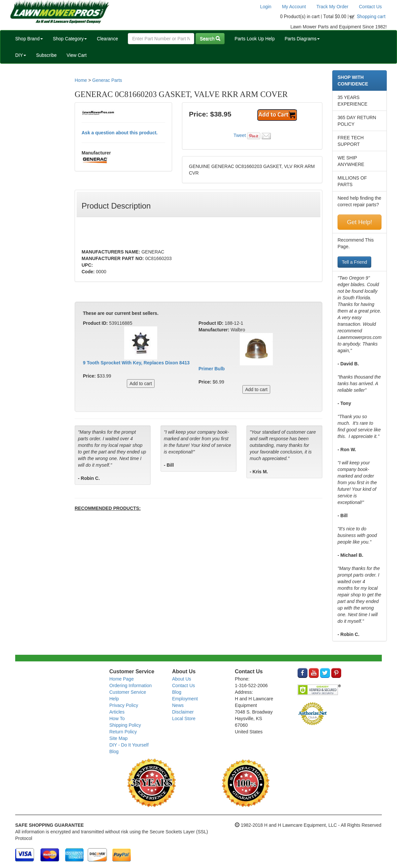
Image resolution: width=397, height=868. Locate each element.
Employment (185, 699)
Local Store (184, 718)
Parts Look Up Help (254, 39)
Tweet (240, 135)
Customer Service (128, 692)
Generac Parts (107, 80)
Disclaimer (183, 712)
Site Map (118, 738)
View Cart (77, 55)
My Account (294, 7)
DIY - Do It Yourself (129, 745)
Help (114, 699)
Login (266, 7)
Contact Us (370, 7)
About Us (182, 679)
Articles (117, 712)
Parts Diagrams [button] (302, 39)
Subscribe (46, 55)
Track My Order (332, 7)
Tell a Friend (354, 262)
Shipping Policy (125, 725)
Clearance (107, 39)
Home (81, 80)
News (178, 705)
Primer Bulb (212, 369)
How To (117, 718)
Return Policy (123, 732)
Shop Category (70, 39)
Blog (114, 751)
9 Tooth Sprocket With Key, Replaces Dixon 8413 (136, 363)
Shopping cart (371, 17)
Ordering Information (130, 685)
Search (210, 39)
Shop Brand (29, 39)
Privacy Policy (124, 705)
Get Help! (359, 222)
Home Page (122, 679)
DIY (21, 55)
